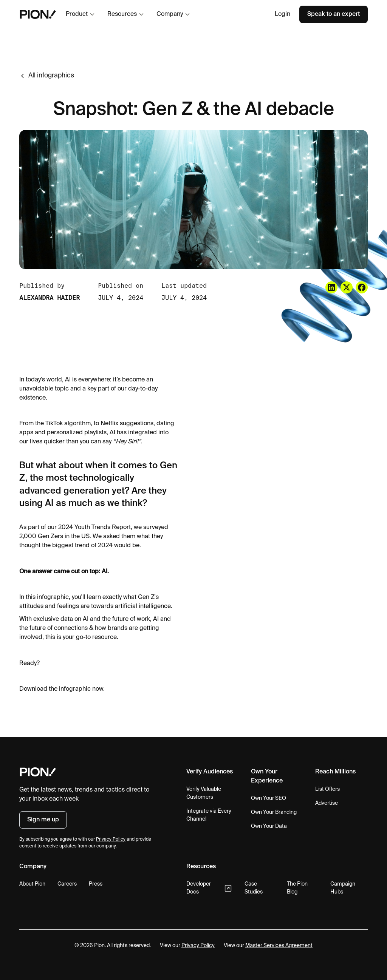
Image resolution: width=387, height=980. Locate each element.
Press (96, 884)
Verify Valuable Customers (204, 793)
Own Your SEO (269, 798)
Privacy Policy (198, 946)
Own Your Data (269, 826)
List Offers (327, 789)
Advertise (327, 803)
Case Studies (254, 888)
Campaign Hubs (343, 888)
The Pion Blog (297, 888)
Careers (67, 884)
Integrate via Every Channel (209, 815)
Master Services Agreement (279, 946)
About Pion (32, 884)
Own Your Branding (274, 812)
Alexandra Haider (50, 298)
